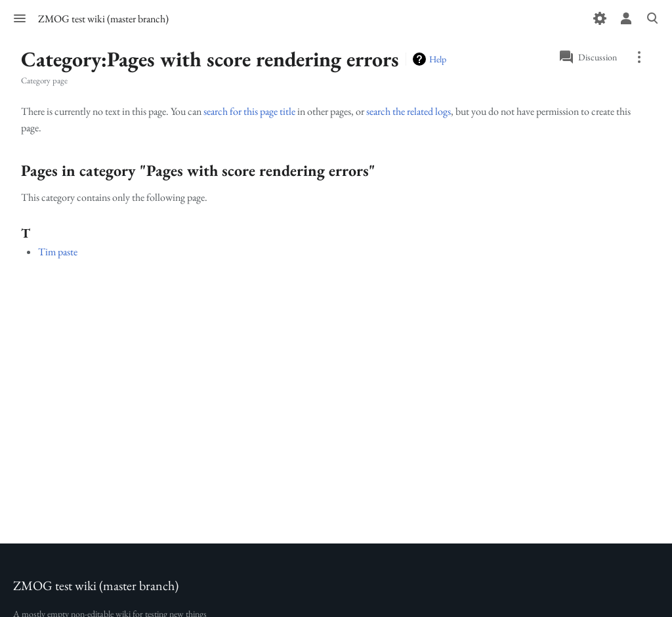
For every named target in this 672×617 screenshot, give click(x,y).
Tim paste (58, 252)
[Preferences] (600, 18)
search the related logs (409, 111)
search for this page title (249, 111)
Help (438, 59)
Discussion (598, 57)
